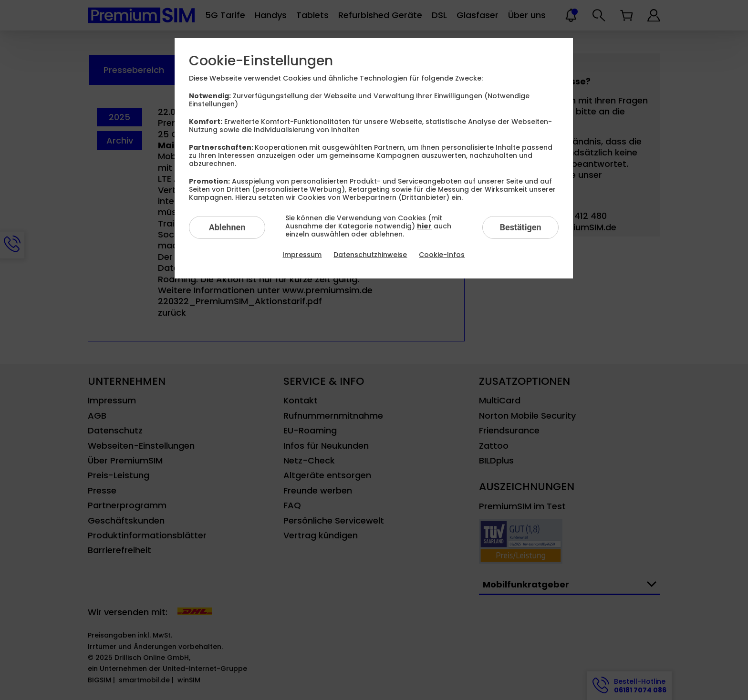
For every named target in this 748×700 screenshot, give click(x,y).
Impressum (302, 255)
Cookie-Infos (442, 255)
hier (424, 226)
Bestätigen (520, 227)
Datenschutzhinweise (370, 255)
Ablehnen (227, 227)
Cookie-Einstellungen (261, 61)
